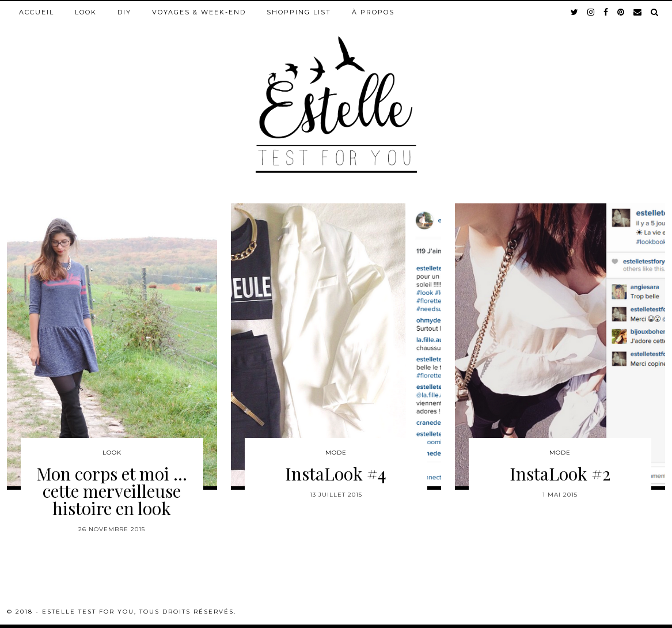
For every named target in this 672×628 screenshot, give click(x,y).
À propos (373, 12)
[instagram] (591, 12)
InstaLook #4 (336, 474)
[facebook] (606, 12)
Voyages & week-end (199, 12)
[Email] (638, 12)
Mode (336, 453)
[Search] (655, 12)
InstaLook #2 (560, 474)
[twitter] (575, 12)
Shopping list (299, 12)
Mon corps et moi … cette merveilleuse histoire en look (112, 491)
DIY (124, 12)
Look (86, 12)
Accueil (37, 12)
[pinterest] (621, 12)
